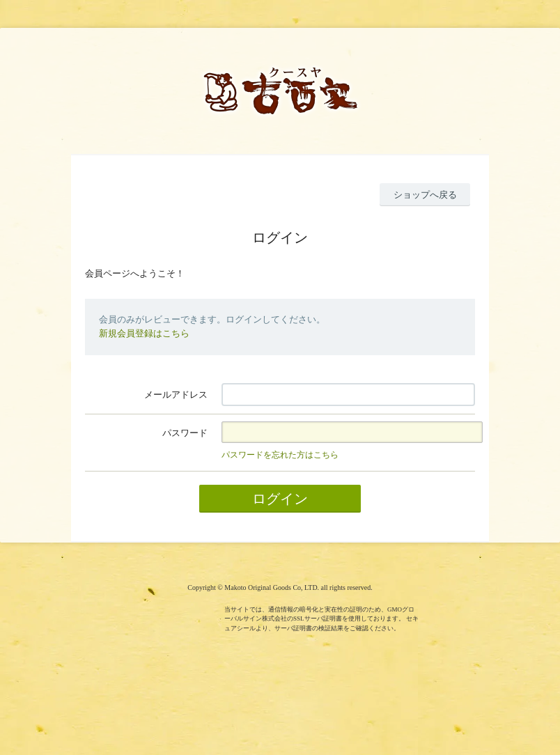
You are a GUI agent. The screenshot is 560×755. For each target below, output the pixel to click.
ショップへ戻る (425, 195)
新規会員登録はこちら (144, 333)
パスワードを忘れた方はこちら (280, 455)
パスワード (185, 433)
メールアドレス (176, 395)
